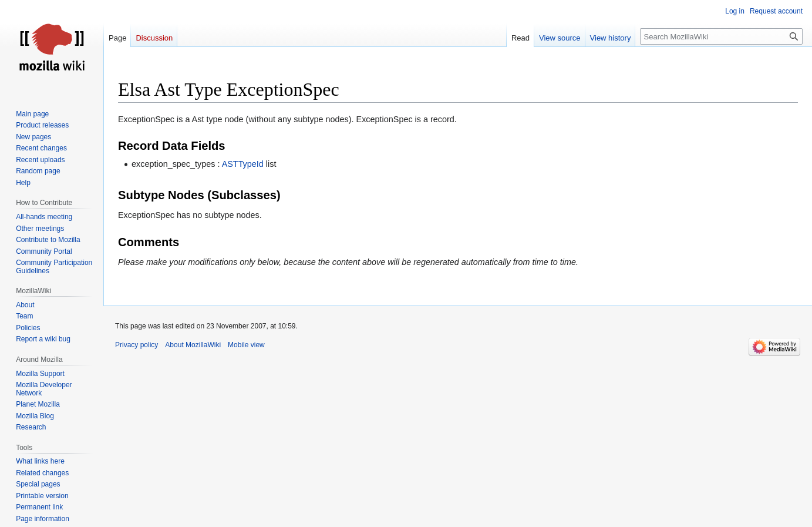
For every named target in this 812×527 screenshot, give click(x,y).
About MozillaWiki (193, 345)
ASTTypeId (243, 164)
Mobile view (246, 345)
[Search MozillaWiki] (721, 36)
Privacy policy (137, 345)
